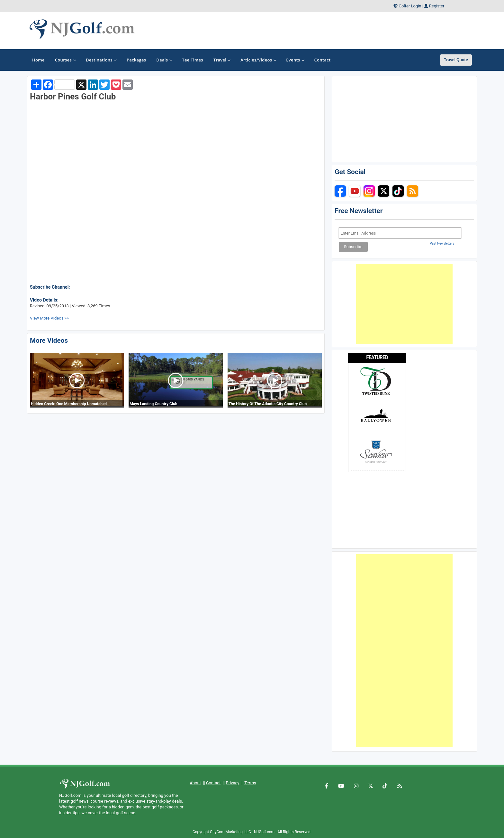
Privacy (232, 783)
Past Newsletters (442, 243)
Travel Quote (456, 60)
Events (295, 60)
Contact (213, 783)
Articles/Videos (258, 60)
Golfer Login (410, 6)
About (195, 783)
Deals (164, 60)
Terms (250, 783)
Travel (222, 60)
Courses (65, 60)
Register (437, 6)
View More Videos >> (49, 318)
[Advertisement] (404, 304)
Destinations (101, 60)
